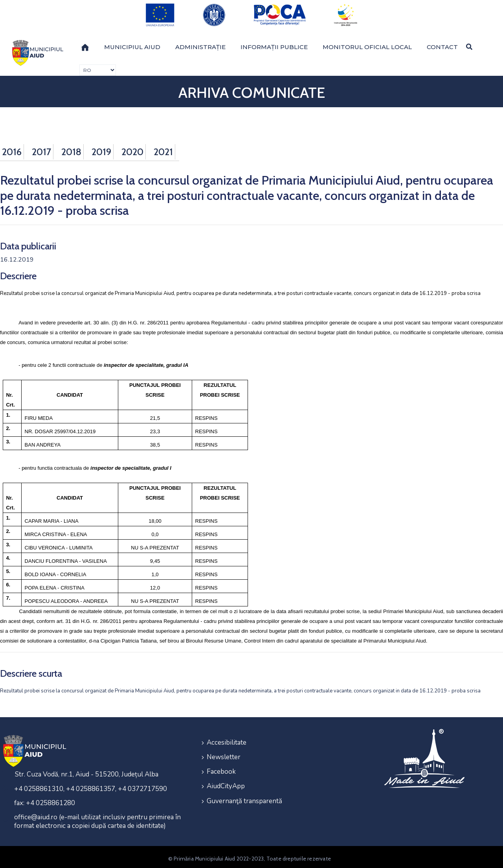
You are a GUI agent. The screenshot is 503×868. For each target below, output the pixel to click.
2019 (101, 148)
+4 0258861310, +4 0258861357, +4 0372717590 (91, 786)
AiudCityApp (226, 781)
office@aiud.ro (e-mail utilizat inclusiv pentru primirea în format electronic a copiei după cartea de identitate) (97, 818)
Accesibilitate (227, 739)
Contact (442, 43)
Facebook (221, 767)
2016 (12, 148)
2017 (41, 148)
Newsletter (224, 753)
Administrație (200, 43)
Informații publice (274, 43)
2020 (132, 148)
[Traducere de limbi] (98, 67)
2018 (71, 148)
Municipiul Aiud (132, 43)
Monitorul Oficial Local (367, 43)
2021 (163, 148)
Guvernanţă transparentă (244, 796)
